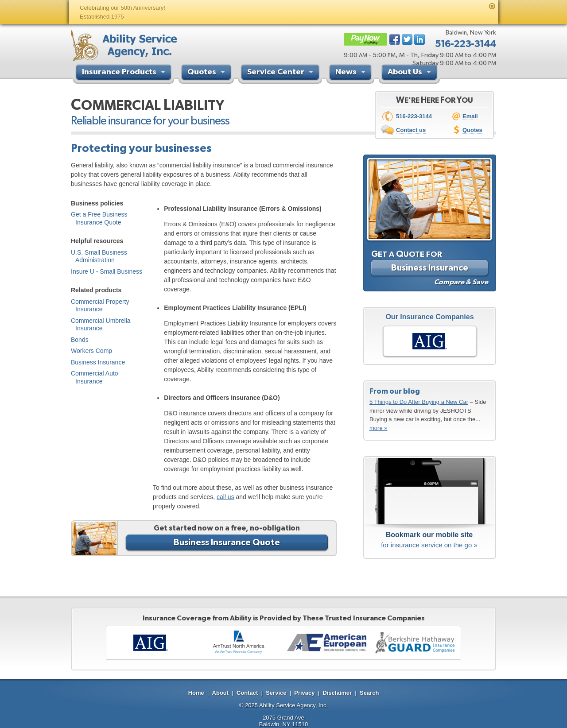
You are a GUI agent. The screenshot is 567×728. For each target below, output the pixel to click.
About (221, 693)
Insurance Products (125, 73)
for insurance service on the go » (429, 539)
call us (225, 497)
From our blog (395, 391)
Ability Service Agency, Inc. (293, 705)
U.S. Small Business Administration (99, 256)
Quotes (207, 73)
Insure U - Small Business (107, 271)
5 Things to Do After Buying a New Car (419, 402)
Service (276, 693)
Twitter (407, 39)
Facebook (395, 39)
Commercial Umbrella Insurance (101, 325)
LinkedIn (419, 39)
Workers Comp (91, 351)
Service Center (281, 73)
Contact (247, 693)
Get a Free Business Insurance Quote (99, 218)
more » (378, 428)
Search (369, 693)
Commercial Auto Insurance (95, 377)
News (351, 73)
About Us (410, 73)
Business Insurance (98, 362)
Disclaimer (337, 693)
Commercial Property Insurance (100, 306)
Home (196, 693)
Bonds (80, 340)
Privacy (304, 693)
